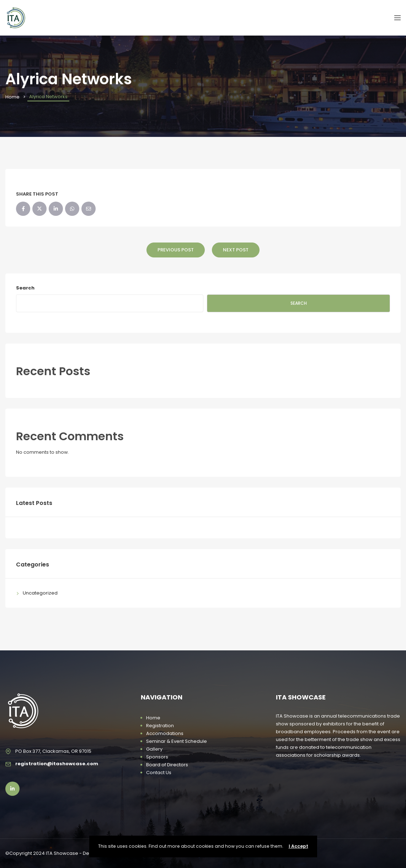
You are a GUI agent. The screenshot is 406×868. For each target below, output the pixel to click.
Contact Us (159, 773)
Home (12, 97)
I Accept (298, 846)
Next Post (236, 250)
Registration (160, 726)
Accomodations (165, 733)
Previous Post (176, 250)
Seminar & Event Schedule (177, 741)
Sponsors (157, 757)
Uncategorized (40, 593)
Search (25, 288)
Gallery (154, 749)
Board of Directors (167, 765)
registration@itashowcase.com (57, 764)
